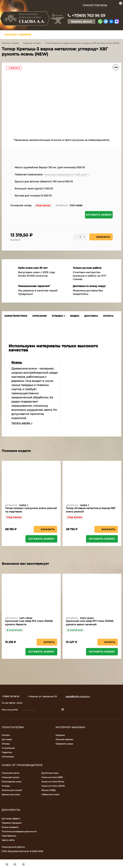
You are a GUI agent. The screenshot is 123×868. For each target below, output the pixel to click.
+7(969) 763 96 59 (89, 16)
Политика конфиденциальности (19, 831)
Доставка (7, 739)
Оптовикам (8, 757)
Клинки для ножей (12, 790)
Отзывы (6, 744)
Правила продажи (12, 823)
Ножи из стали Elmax (53, 782)
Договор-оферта (11, 819)
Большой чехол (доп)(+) (32, 189)
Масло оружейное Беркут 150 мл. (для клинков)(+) (48, 167)
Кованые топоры (32, 43)
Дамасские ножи (11, 794)
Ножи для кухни (10, 777)
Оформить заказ (64, 744)
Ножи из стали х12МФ (53, 786)
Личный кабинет (64, 739)
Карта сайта (8, 840)
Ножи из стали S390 (52, 777)
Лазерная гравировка (26, 174)
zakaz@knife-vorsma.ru (78, 696)
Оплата (6, 735)
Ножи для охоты (10, 773)
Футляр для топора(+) (31, 196)
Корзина (60, 735)
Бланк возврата (10, 827)
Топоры (6, 786)
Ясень (17, 362)
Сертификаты (9, 836)
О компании (8, 748)
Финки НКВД (49, 790)
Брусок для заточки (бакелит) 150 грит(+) (42, 181)
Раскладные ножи (12, 782)
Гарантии (7, 752)
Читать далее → (22, 423)
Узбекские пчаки (50, 794)
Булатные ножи (50, 773)
